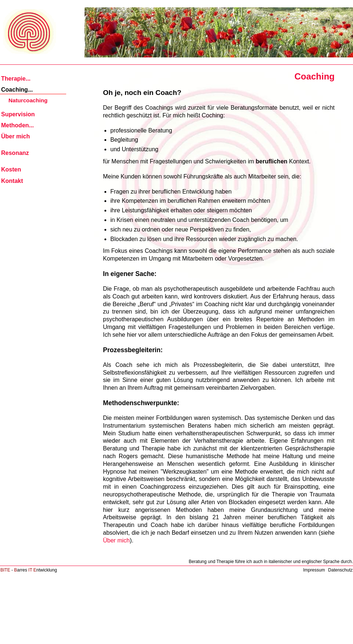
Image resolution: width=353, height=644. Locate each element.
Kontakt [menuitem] (12, 181)
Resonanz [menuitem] (15, 153)
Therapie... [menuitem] (16, 79)
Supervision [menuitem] (18, 114)
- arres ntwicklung (29, 570)
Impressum (314, 570)
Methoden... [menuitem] (17, 125)
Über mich (116, 540)
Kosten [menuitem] (11, 169)
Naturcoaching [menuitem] (28, 100)
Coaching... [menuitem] (17, 90)
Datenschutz (340, 570)
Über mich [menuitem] (15, 136)
